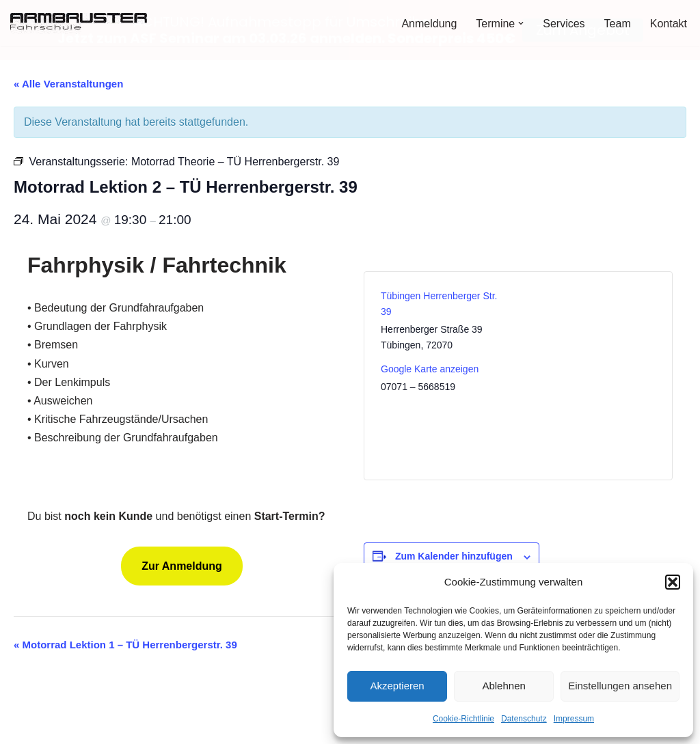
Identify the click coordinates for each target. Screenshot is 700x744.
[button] (673, 582)
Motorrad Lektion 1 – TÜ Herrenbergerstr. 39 (125, 644)
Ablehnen (503, 686)
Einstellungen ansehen (620, 686)
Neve (23, 727)
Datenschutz (524, 719)
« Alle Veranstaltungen (68, 83)
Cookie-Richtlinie (463, 719)
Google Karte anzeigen (430, 368)
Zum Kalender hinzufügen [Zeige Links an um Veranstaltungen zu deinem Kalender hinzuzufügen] (454, 555)
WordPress (148, 727)
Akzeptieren (397, 686)
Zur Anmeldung (182, 565)
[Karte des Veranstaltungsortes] (588, 374)
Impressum (574, 719)
